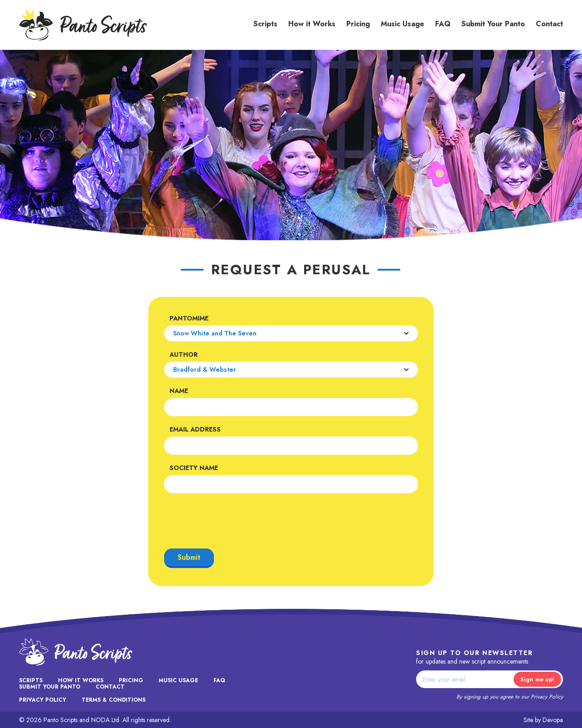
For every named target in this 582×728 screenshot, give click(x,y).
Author (184, 354)
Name (179, 391)
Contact (549, 24)
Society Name (194, 468)
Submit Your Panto (493, 24)
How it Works (312, 24)
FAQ (443, 24)
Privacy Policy (547, 697)
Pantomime (189, 318)
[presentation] (233, 521)
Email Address (195, 429)
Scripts (265, 24)
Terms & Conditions (114, 700)
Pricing (358, 24)
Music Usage (403, 24)
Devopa (553, 720)
